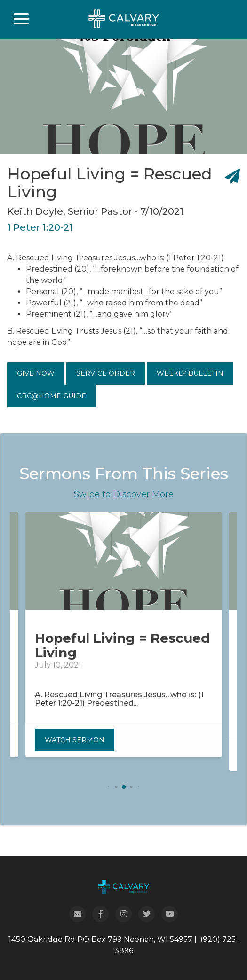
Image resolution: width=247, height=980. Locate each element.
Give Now (36, 373)
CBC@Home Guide (52, 396)
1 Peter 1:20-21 (40, 227)
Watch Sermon (75, 740)
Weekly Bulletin (190, 373)
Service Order (106, 373)
